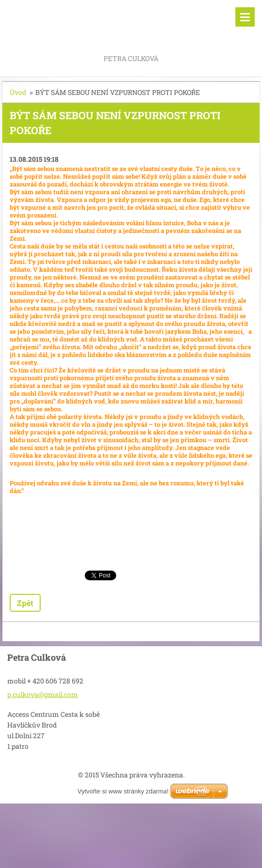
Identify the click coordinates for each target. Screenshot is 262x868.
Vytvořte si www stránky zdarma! (123, 791)
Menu (245, 17)
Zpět (25, 603)
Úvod (18, 92)
